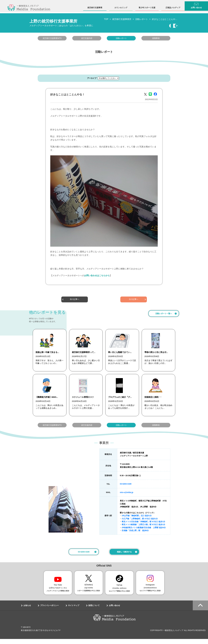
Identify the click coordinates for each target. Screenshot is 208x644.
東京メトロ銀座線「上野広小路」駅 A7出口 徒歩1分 (143, 530)
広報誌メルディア (173, 6)
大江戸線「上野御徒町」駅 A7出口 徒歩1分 (140, 524)
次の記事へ (134, 300)
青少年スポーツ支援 (147, 6)
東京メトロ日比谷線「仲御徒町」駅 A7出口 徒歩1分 (143, 527)
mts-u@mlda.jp (127, 497)
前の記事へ (75, 300)
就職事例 (156, 39)
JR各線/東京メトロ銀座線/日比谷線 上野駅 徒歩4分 (144, 533)
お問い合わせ (196, 6)
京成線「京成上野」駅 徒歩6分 (135, 535)
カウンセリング (121, 6)
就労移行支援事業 (95, 6)
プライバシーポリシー (49, 610)
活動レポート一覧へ (164, 314)
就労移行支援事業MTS (52, 39)
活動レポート (121, 39)
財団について (94, 610)
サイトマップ (74, 610)
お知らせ (27, 610)
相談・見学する (154, 26)
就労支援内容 (87, 39)
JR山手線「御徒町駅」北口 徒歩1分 (137, 521)
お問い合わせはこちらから (97, 276)
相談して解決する (124, 557)
